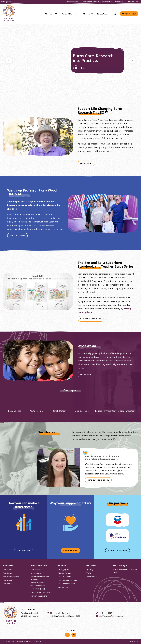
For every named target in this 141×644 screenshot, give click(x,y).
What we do (52, 14)
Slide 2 (84, 68)
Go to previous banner (9, 60)
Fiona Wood (102, 14)
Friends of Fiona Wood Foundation (40, 578)
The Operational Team (68, 580)
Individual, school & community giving (39, 584)
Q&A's (88, 573)
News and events (72, 2)
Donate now (129, 14)
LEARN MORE (86, 374)
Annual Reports (65, 587)
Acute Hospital (37, 411)
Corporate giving (38, 589)
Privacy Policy (39, 642)
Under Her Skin (92, 577)
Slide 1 (82, 68)
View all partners (118, 551)
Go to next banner (132, 60)
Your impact (36, 570)
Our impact (7, 570)
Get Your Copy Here (92, 319)
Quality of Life (82, 411)
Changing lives (64, 570)
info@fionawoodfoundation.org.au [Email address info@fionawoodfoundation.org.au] (111, 616)
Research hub (107, 2)
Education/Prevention (106, 411)
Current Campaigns (39, 596)
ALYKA (136, 642)
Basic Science (15, 411)
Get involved (24, 551)
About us (88, 14)
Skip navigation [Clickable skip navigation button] (5, 2)
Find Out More (19, 236)
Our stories (8, 584)
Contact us (119, 2)
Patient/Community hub (90, 2)
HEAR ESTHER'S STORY (98, 480)
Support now (71, 551)
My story (89, 570)
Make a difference (70, 14)
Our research (8, 580)
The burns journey (11, 577)
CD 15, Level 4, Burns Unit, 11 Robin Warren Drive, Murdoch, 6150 (65, 614)
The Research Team (67, 584)
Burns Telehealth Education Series (125, 571)
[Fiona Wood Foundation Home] (9, 13)
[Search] (115, 14)
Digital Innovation (127, 411)
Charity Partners (65, 573)
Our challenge (9, 573)
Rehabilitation (59, 411)
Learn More (88, 164)
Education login (132, 2)
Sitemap (29, 642)
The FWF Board (65, 577)
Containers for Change (40, 592)
